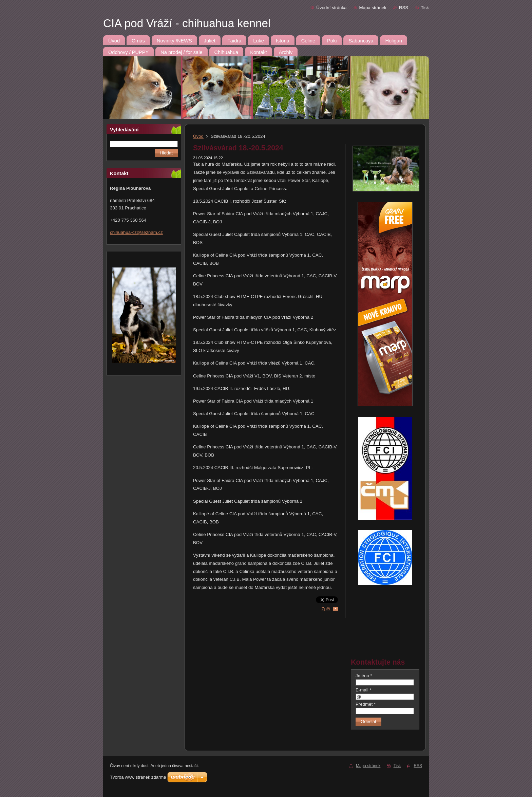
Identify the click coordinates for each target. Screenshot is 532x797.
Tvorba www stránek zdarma (138, 777)
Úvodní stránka (331, 8)
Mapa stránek (373, 8)
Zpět (326, 609)
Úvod (198, 136)
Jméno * (364, 676)
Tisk (425, 8)
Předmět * (366, 704)
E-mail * (363, 690)
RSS (404, 8)
